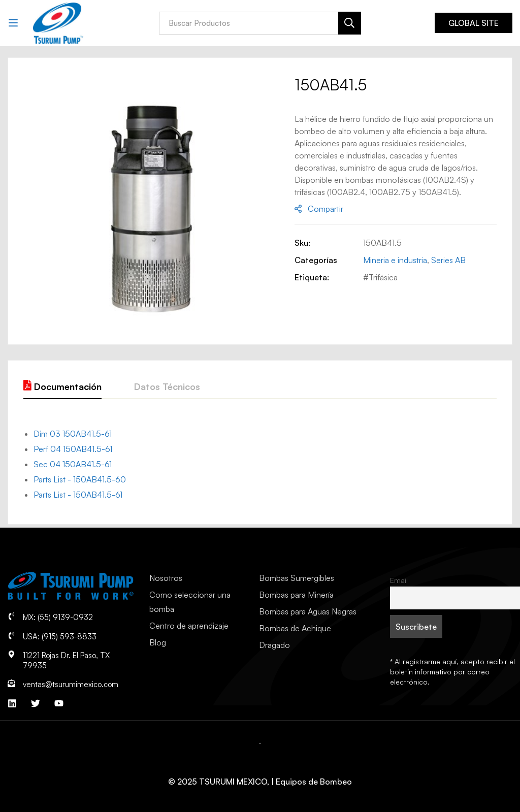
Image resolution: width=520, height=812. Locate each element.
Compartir (326, 209)
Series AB (448, 260)
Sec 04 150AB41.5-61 (73, 464)
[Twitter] (36, 703)
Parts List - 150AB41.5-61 (78, 495)
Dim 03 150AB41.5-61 (73, 434)
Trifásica (383, 277)
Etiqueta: (312, 277)
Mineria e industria (395, 260)
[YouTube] (59, 703)
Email (399, 580)
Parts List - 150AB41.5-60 (80, 479)
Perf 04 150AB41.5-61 (73, 449)
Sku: (302, 243)
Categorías (316, 260)
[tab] (62, 387)
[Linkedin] (12, 703)
